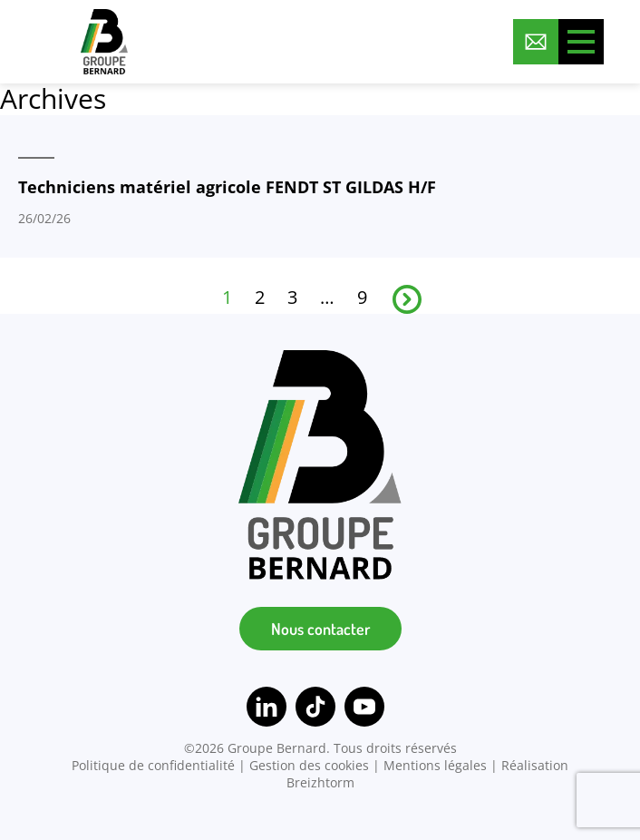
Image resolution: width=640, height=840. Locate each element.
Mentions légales (435, 765)
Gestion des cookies (309, 765)
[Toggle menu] (581, 42)
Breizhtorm (320, 782)
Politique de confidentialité (153, 765)
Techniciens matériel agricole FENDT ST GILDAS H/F (227, 187)
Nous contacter (320, 629)
